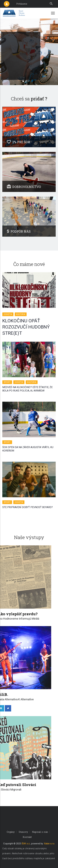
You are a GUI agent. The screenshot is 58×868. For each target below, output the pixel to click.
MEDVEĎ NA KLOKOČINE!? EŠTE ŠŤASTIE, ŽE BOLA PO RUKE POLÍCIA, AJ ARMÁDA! (27, 389)
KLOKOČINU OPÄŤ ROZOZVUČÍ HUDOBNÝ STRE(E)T (26, 327)
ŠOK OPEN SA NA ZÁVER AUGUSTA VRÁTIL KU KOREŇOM (28, 449)
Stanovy (23, 832)
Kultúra (21, 314)
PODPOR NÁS (19, 231)
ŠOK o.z (26, 844)
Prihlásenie (22, 4)
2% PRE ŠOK (19, 142)
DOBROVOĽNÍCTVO (24, 187)
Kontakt (27, 837)
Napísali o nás (40, 832)
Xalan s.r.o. (49, 844)
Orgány (11, 832)
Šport (7, 382)
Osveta (8, 314)
